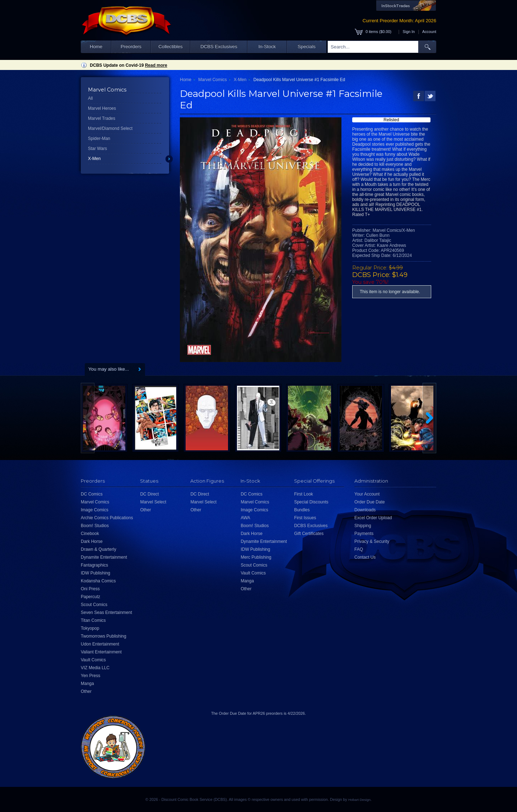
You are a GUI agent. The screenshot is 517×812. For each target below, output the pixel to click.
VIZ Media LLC (95, 668)
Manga (87, 684)
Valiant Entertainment (101, 652)
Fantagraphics (94, 565)
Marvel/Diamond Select (110, 128)
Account (429, 32)
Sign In (409, 32)
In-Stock (267, 46)
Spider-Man (99, 139)
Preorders (131, 46)
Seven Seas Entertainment (106, 612)
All (90, 98)
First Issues (305, 518)
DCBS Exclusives (219, 46)
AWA (245, 518)
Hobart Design (359, 800)
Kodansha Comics (98, 581)
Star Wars (97, 149)
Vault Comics (93, 660)
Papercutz (90, 597)
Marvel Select (153, 502)
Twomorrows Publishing (104, 636)
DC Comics (92, 494)
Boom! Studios (95, 526)
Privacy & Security (372, 541)
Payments (364, 534)
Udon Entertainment (100, 644)
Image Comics (95, 510)
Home (96, 46)
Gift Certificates (309, 534)
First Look (304, 494)
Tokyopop (90, 628)
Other (86, 691)
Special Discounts (311, 502)
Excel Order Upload (373, 518)
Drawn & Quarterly (99, 549)
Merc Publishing (256, 557)
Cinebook (90, 534)
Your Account (367, 494)
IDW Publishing (96, 573)
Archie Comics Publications (107, 518)
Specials (307, 46)
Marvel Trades (102, 118)
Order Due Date (370, 502)
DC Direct (149, 494)
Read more (156, 65)
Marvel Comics (212, 80)
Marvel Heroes (102, 108)
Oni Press (90, 589)
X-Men (94, 159)
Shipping (363, 526)
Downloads (365, 510)
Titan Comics (93, 620)
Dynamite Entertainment (104, 557)
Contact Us (365, 557)
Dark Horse (92, 541)
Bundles (302, 510)
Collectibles (170, 46)
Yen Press (90, 676)
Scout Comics (94, 605)
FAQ (359, 549)
